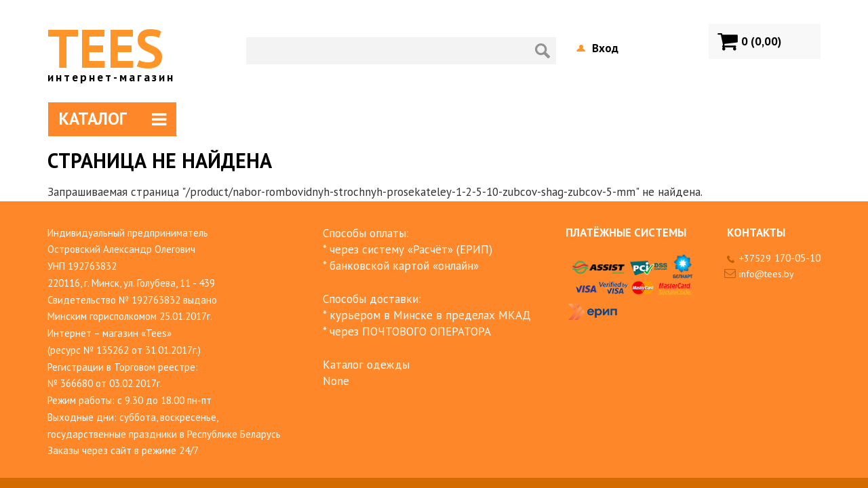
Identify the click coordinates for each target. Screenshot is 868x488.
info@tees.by (767, 274)
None (336, 381)
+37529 (780, 258)
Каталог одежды (366, 365)
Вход (605, 48)
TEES (112, 48)
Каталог (113, 119)
